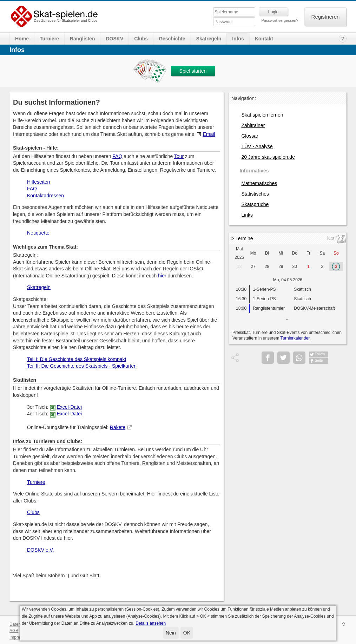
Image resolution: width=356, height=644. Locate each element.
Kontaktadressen (45, 196)
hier (162, 276)
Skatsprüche (255, 204)
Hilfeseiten (38, 182)
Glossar (250, 136)
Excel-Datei (69, 407)
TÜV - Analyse (257, 146)
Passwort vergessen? (280, 20)
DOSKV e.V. (41, 550)
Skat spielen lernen (262, 115)
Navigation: (244, 98)
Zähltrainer (253, 125)
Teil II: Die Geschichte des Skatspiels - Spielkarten (82, 366)
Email (209, 134)
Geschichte (172, 39)
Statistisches (255, 194)
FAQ (117, 156)
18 (239, 267)
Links (247, 215)
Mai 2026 (239, 253)
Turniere (49, 39)
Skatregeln (209, 39)
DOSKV (114, 39)
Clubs (141, 39)
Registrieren (326, 17)
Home (22, 39)
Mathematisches (259, 183)
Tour (179, 156)
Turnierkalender (295, 338)
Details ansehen (151, 623)
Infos (238, 39)
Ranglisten (83, 39)
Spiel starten (193, 71)
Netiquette (38, 233)
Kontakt (264, 39)
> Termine (242, 238)
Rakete (118, 427)
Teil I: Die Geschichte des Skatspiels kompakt (77, 359)
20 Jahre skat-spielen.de (268, 157)
